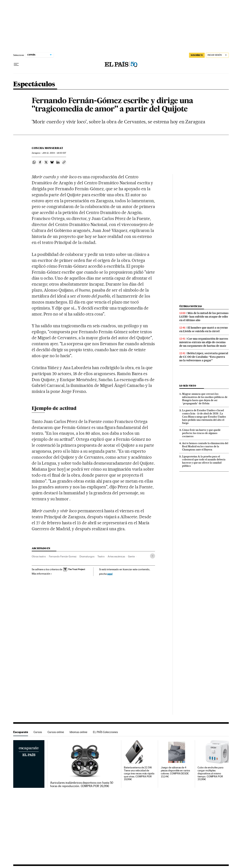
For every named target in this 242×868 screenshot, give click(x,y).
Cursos (38, 732)
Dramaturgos (87, 556)
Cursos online (56, 732)
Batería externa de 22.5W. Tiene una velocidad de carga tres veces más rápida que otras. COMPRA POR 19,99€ (139, 774)
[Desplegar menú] (16, 64)
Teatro (101, 556)
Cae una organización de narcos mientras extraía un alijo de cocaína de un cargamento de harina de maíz (204, 342)
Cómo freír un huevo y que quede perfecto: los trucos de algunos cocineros (201, 433)
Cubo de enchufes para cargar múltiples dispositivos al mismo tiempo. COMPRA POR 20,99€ (210, 774)
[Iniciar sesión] (217, 55)
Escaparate (21, 732)
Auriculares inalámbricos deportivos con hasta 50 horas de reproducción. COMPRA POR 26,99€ (82, 784)
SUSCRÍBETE (197, 55)
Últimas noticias (191, 306)
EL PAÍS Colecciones (105, 732)
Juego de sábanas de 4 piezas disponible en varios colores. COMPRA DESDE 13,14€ (175, 772)
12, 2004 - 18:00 (54, 153)
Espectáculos (34, 84)
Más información (42, 574)
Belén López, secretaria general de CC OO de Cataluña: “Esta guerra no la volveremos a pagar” (204, 357)
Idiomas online (78, 732)
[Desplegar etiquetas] (153, 556)
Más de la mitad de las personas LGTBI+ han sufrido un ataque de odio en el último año (204, 317)
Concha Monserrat (47, 148)
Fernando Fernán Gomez (63, 556)
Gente (131, 556)
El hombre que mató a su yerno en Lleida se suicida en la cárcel (204, 329)
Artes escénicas (116, 556)
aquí (110, 574)
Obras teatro (39, 556)
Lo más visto (188, 386)
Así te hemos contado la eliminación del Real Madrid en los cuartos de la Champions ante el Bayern (205, 446)
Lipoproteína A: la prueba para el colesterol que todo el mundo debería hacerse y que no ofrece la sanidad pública (204, 461)
